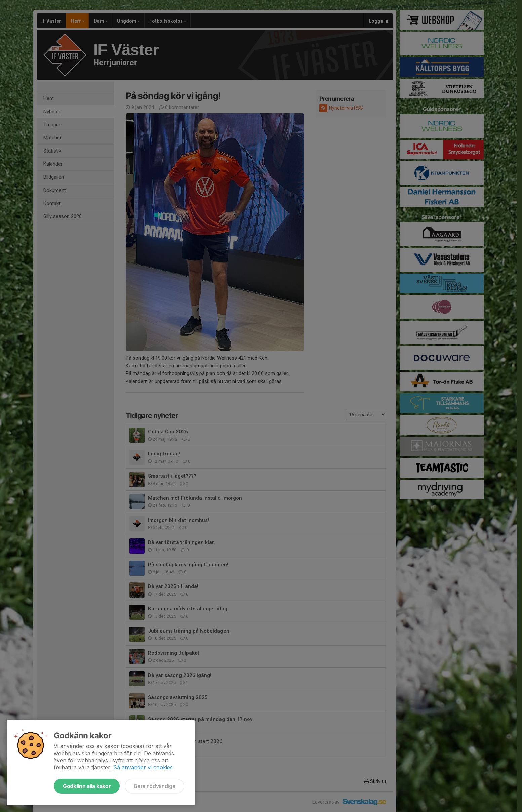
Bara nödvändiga (154, 786)
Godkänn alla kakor (87, 786)
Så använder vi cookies (143, 767)
